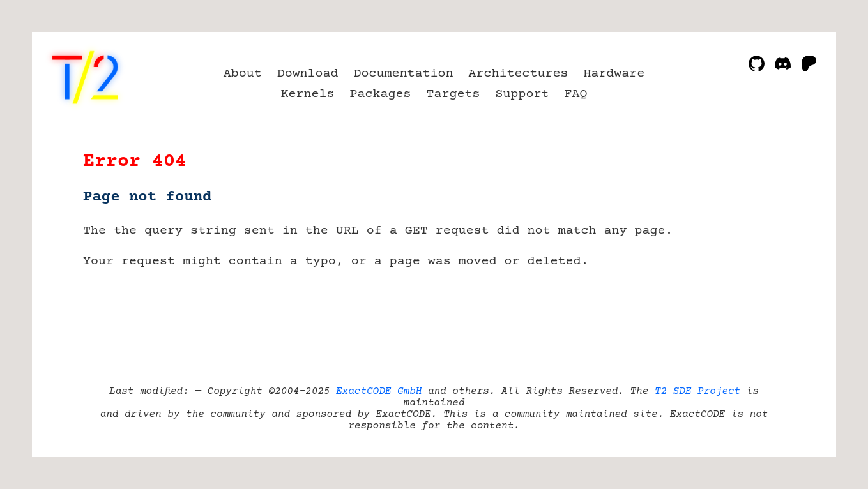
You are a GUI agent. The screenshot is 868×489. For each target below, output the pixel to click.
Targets (453, 94)
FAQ (575, 94)
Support (522, 94)
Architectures (518, 74)
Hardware (614, 74)
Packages (381, 94)
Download (308, 74)
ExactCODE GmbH (379, 391)
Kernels (308, 94)
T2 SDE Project (697, 391)
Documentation (404, 74)
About (243, 74)
